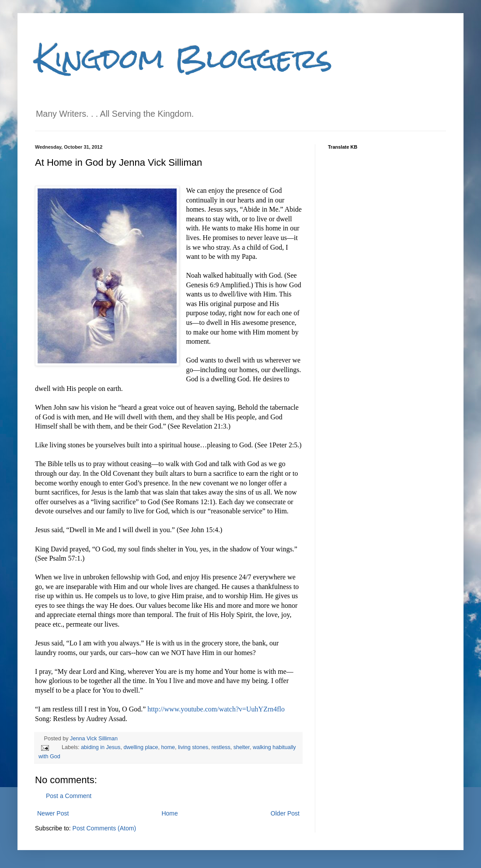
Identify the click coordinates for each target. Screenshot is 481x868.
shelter (242, 747)
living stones (193, 747)
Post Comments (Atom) (104, 828)
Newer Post (53, 813)
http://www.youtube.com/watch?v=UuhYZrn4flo (216, 709)
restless (221, 747)
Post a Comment (69, 796)
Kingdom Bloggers (184, 58)
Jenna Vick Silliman (94, 739)
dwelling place (141, 747)
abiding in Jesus (101, 747)
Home (169, 813)
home (168, 747)
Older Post (285, 813)
